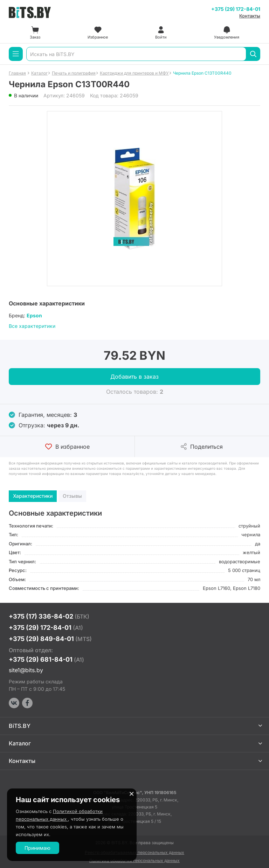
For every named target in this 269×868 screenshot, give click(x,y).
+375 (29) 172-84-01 (236, 9)
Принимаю (37, 848)
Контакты (250, 16)
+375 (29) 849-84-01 (50, 639)
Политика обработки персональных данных (134, 860)
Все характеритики (32, 326)
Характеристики (33, 496)
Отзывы (72, 496)
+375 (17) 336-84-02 (49, 616)
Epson (34, 315)
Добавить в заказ (134, 377)
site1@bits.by (26, 670)
